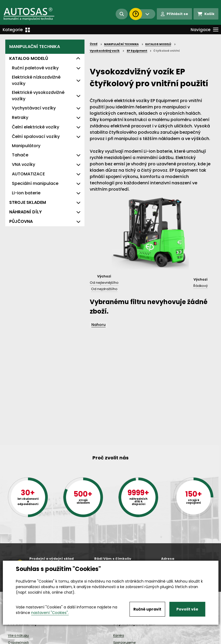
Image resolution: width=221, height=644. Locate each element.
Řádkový (201, 286)
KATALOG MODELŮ (29, 58)
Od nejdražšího (104, 289)
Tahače (20, 155)
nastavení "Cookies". (50, 613)
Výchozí (104, 276)
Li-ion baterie (26, 193)
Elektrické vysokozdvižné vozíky (38, 96)
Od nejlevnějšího (104, 283)
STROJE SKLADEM (28, 202)
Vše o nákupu (18, 636)
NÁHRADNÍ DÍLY (25, 212)
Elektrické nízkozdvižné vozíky (36, 80)
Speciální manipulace (35, 183)
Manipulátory (26, 146)
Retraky (20, 117)
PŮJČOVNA (21, 221)
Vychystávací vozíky (34, 108)
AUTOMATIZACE (28, 174)
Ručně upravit (147, 609)
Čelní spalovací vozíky (36, 136)
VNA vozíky (23, 164)
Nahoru (98, 325)
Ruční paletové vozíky (35, 68)
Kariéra (119, 636)
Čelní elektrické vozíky (36, 127)
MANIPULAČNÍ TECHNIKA (35, 47)
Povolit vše (187, 609)
